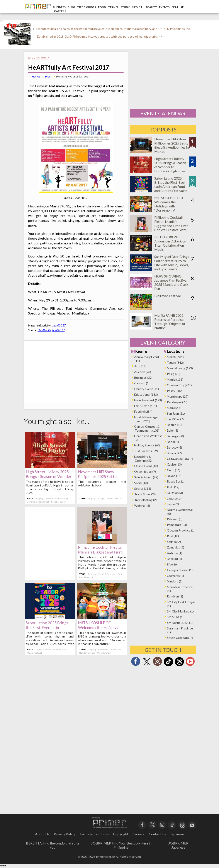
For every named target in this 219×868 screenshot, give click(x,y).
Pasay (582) (175, 391)
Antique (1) (175, 553)
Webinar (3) (142, 505)
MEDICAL (138, 7)
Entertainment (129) (148, 400)
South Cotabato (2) (180, 638)
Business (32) (143, 378)
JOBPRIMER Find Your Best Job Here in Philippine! (121, 845)
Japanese (177, 834)
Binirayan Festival (167, 296)
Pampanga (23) (177, 525)
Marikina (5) (175, 408)
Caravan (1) (142, 383)
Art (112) (140, 366)
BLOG (71, 7)
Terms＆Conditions (94, 834)
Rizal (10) (173, 536)
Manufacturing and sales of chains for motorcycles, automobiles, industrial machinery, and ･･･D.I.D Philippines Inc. (113, 29)
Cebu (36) (174, 470)
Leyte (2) (173, 504)
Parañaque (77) (177, 402)
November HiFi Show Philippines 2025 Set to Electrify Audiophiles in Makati (171, 145)
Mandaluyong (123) (180, 368)
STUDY (125, 7)
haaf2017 (60, 325)
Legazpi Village (96, 498)
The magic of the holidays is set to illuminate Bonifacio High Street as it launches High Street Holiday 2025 (50, 487)
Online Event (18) (146, 466)
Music (110, 498)
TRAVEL (113, 7)
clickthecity (44, 330)
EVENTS (164, 7)
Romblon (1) (175, 596)
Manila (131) (175, 379)
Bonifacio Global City (57, 498)
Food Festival (86, 577)
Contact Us (157, 834)
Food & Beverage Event (111, 574)
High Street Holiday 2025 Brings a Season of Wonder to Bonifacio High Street (49, 476)
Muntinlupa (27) (178, 396)
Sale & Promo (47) (146, 477)
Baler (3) (172, 430)
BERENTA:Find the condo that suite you (53, 845)
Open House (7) (145, 472)
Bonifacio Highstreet (38, 502)
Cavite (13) (174, 464)
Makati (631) (175, 357)
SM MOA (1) (175, 617)
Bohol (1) (173, 442)
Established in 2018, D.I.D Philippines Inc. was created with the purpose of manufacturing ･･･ (100, 36)
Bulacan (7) (174, 453)
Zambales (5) (176, 547)
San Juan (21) (176, 413)
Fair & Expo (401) (146, 406)
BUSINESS (59, 7)
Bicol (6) (172, 564)
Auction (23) (143, 372)
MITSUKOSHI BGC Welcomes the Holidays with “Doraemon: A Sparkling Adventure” (170, 206)
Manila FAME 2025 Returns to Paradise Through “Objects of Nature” (170, 321)
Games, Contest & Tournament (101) (147, 428)
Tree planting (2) (145, 500)
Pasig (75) (174, 374)
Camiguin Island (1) (180, 570)
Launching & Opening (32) (143, 458)
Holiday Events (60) (147, 445)
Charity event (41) (147, 389)
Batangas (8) (175, 436)
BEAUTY (151, 7)
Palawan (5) (175, 519)
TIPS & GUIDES (87, 7)
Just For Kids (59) (146, 451)
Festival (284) (143, 411)
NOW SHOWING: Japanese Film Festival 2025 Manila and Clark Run (171, 282)
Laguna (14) (175, 498)
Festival (92, 574)
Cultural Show (43, 649)
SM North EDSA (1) (180, 623)
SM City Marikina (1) (180, 611)
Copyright (121, 834)
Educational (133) (146, 394)
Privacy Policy (65, 834)
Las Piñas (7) (175, 419)
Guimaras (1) (175, 576)
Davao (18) (174, 476)
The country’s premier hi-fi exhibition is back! (102, 483)
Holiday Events (87, 653)
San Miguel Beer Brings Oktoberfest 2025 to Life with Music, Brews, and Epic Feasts (172, 263)
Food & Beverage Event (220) (146, 419)
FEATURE (178, 7)
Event (48, 77)
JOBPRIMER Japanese (178, 845)
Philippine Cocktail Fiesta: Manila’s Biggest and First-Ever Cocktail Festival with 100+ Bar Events (171, 226)
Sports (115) (143, 489)
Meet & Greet (58, 502)
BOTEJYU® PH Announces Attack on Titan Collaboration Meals (170, 243)
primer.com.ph (106, 857)
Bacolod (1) (174, 559)
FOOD (102, 7)
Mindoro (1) (175, 581)
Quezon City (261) (179, 385)
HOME (36, 77)
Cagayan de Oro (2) (180, 459)
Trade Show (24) (145, 494)
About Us (42, 834)
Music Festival (34, 653)
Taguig (40, 498)
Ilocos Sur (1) (176, 481)
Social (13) (141, 483)
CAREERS (60, 11)
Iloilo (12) (173, 487)
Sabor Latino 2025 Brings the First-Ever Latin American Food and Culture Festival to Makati (171, 186)
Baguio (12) (175, 425)
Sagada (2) (174, 542)
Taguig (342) (175, 363)
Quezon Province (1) (181, 530)
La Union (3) (175, 493)
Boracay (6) (174, 447)
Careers (139, 834)
